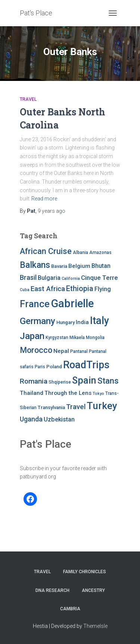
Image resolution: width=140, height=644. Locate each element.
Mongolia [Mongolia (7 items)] (95, 338)
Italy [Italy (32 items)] (99, 321)
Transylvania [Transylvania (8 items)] (51, 407)
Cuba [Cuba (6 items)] (25, 290)
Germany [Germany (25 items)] (38, 321)
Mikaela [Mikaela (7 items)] (77, 338)
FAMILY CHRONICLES (85, 572)
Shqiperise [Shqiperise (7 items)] (60, 382)
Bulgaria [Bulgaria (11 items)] (49, 278)
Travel (28, 99)
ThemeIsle (95, 626)
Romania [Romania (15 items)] (34, 381)
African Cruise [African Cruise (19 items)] (46, 251)
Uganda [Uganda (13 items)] (31, 419)
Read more (44, 199)
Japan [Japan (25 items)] (32, 336)
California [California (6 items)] (71, 279)
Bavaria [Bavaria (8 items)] (59, 266)
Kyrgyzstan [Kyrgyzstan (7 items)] (57, 338)
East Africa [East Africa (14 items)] (48, 289)
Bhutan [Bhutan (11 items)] (101, 266)
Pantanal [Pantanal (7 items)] (79, 351)
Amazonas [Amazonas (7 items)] (100, 253)
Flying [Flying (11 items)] (103, 289)
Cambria (70, 609)
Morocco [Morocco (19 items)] (36, 350)
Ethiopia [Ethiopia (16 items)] (80, 289)
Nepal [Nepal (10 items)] (61, 351)
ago (52, 211)
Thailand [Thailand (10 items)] (32, 393)
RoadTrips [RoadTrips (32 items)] (86, 365)
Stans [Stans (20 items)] (108, 381)
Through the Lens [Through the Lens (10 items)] (68, 393)
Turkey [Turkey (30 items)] (102, 406)
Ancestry (93, 590)
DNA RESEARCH (52, 590)
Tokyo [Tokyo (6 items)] (98, 394)
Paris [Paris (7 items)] (40, 367)
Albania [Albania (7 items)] (80, 253)
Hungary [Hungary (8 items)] (66, 322)
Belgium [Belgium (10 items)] (79, 266)
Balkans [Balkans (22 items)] (35, 265)
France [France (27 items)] (35, 304)
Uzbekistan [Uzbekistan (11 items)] (59, 419)
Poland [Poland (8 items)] (54, 367)
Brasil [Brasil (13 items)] (28, 277)
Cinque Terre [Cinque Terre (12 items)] (99, 278)
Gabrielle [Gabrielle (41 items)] (72, 303)
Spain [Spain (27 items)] (84, 380)
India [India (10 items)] (82, 322)
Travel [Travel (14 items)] (76, 407)
